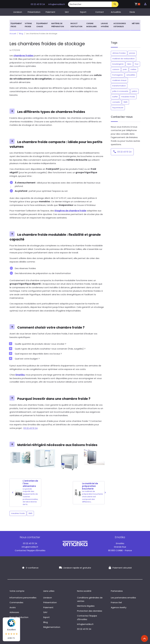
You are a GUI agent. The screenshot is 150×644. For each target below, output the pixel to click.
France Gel (116, 602)
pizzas (132, 53)
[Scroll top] (144, 638)
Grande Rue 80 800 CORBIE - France (120, 547)
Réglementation (52, 627)
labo (129, 64)
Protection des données (90, 611)
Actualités (116, 12)
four (137, 64)
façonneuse (118, 108)
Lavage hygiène (105, 25)
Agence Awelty (119, 607)
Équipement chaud (42, 25)
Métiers (136, 23)
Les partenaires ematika (123, 598)
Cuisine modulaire (91, 25)
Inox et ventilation (76, 25)
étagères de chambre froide (70, 211)
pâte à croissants (120, 91)
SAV (67, 12)
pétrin (135, 91)
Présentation (34, 12)
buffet (115, 97)
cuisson (116, 69)
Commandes (16, 602)
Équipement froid (16, 25)
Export (83, 12)
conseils (116, 102)
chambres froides (23, 56)
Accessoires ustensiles (120, 25)
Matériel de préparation (58, 25)
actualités (131, 75)
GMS (30, 513)
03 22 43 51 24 (38, 4)
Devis (132, 12)
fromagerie (118, 75)
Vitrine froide (28, 25)
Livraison (18, 12)
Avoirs (13, 607)
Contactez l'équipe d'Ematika (30, 550)
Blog (21, 34)
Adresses (14, 612)
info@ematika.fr (57, 4)
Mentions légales (86, 606)
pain (125, 69)
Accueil (13, 34)
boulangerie (118, 64)
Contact (100, 12)
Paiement (50, 12)
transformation (119, 86)
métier (133, 69)
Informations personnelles (23, 598)
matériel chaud (119, 80)
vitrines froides (119, 53)
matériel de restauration (124, 59)
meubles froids (18, 513)
